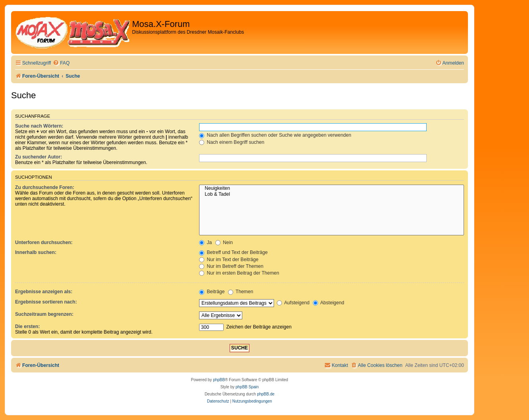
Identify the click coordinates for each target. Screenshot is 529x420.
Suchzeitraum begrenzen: (44, 314)
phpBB (219, 380)
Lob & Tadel (332, 195)
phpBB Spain (247, 387)
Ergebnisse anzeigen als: (44, 292)
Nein (224, 242)
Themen (241, 292)
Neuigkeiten (332, 189)
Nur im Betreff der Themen (231, 266)
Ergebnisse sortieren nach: (46, 302)
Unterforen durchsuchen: (44, 242)
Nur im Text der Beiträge (229, 260)
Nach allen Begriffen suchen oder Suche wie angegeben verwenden (275, 135)
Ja (205, 242)
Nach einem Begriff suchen (232, 142)
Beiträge (212, 292)
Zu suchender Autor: (38, 157)
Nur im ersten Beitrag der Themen (239, 273)
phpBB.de (266, 394)
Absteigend (329, 303)
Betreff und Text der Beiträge (233, 252)
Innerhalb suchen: (36, 252)
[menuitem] (61, 63)
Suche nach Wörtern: (39, 126)
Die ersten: (28, 326)
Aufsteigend (293, 303)
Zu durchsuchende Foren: (45, 187)
